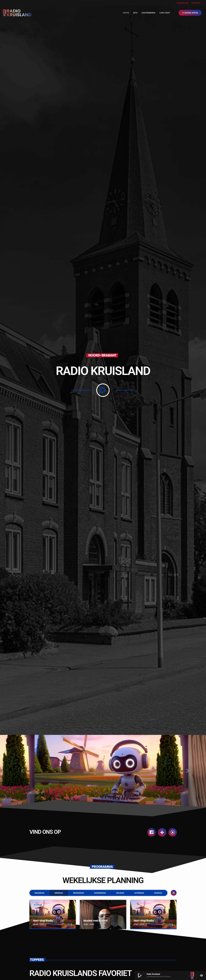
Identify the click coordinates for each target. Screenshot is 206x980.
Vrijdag (120, 893)
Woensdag (79, 893)
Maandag (40, 893)
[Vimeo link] (17, 13)
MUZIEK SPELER (190, 13)
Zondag (158, 893)
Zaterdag (139, 893)
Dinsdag (59, 893)
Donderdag (100, 893)
